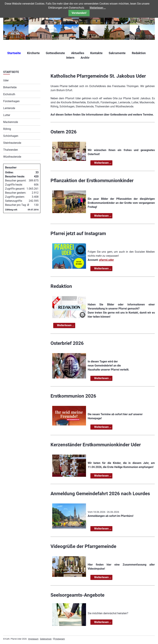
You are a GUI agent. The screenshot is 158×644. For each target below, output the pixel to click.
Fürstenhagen (11, 101)
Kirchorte (33, 53)
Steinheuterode (12, 143)
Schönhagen (11, 136)
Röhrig (7, 129)
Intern (70, 58)
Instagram (59, 639)
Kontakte (96, 53)
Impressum (33, 639)
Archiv (85, 58)
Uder (6, 80)
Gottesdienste (55, 53)
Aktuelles (78, 53)
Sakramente (117, 53)
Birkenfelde (10, 87)
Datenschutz (46, 639)
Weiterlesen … (103, 163)
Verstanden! (79, 13)
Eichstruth (9, 94)
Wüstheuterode (12, 157)
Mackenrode (11, 122)
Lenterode (9, 108)
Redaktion (139, 53)
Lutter (7, 115)
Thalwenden (11, 150)
